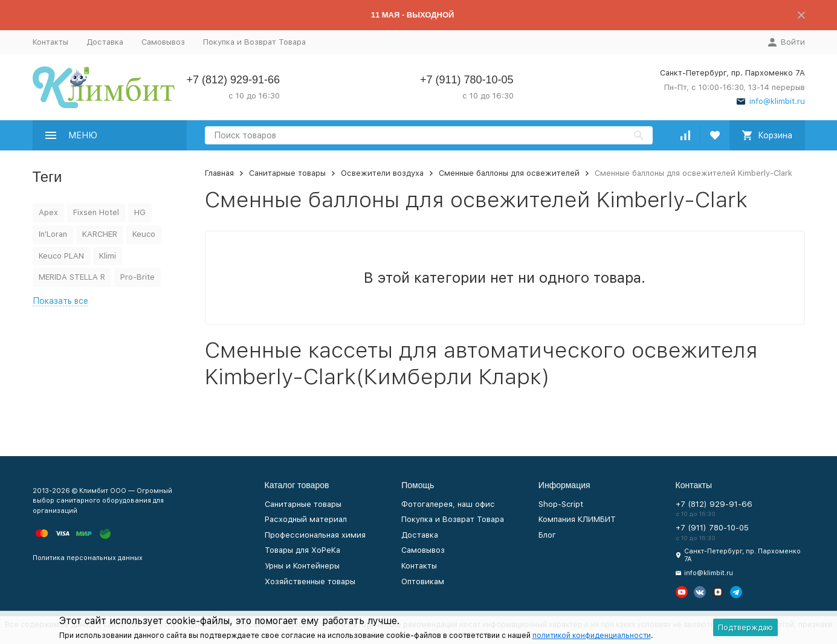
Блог (547, 535)
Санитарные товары (287, 173)
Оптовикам (423, 581)
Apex (48, 212)
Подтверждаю (745, 627)
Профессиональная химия (315, 535)
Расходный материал (306, 519)
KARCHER (100, 234)
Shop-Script (561, 504)
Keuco (144, 234)
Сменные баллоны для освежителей (509, 173)
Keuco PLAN (61, 256)
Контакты (50, 42)
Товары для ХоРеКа (302, 550)
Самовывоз (163, 42)
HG (140, 212)
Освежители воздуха (382, 173)
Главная (219, 173)
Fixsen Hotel (96, 212)
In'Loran (53, 234)
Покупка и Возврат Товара (254, 42)
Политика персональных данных (88, 558)
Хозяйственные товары (310, 581)
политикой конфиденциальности (592, 636)
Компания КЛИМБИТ (577, 519)
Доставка (105, 42)
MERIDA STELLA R (72, 277)
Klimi (108, 256)
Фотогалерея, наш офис (448, 504)
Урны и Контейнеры (302, 566)
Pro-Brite (137, 277)
